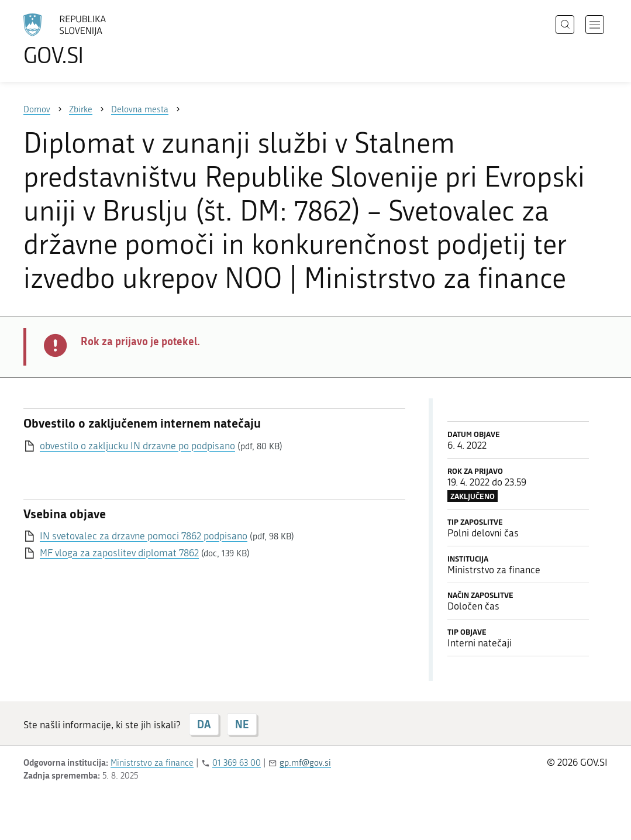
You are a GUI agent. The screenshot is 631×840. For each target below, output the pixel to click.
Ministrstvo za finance (152, 763)
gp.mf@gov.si (305, 763)
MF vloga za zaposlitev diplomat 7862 (119, 553)
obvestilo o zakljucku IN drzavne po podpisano (137, 446)
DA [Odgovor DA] (204, 724)
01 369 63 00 (237, 763)
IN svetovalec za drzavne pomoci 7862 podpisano (144, 536)
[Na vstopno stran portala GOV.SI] (97, 40)
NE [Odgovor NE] (242, 724)
